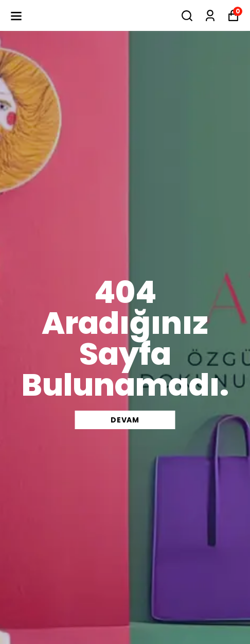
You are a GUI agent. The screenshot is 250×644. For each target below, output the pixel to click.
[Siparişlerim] (210, 16)
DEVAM (125, 420)
